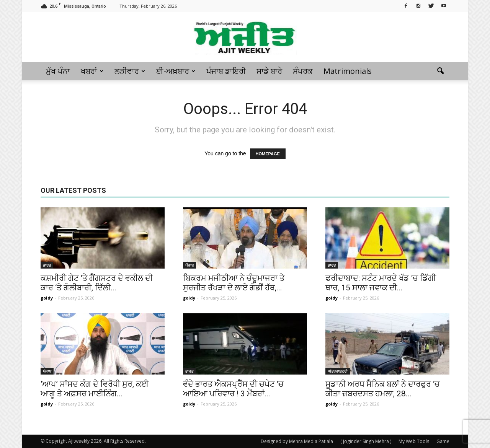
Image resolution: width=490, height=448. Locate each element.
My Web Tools (414, 441)
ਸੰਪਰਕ (303, 71)
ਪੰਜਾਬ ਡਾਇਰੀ (226, 71)
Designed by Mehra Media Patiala (297, 441)
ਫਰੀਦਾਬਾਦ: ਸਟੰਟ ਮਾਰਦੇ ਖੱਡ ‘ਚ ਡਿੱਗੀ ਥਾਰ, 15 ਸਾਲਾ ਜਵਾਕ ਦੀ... (381, 283)
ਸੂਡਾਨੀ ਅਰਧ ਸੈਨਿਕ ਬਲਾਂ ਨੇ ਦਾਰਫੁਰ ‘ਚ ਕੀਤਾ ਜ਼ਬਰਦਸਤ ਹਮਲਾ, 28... (383, 389)
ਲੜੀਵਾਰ (130, 71)
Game (443, 441)
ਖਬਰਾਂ (92, 71)
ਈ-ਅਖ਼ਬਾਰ (176, 71)
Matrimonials (348, 71)
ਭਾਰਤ (47, 265)
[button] (440, 71)
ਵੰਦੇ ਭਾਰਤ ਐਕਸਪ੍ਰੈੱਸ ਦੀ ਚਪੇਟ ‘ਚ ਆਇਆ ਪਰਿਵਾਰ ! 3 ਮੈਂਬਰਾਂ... (233, 389)
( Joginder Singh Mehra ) (366, 441)
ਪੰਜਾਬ (189, 265)
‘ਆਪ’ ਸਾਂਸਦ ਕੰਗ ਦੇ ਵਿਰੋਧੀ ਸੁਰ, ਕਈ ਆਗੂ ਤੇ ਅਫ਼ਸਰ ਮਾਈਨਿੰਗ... (95, 389)
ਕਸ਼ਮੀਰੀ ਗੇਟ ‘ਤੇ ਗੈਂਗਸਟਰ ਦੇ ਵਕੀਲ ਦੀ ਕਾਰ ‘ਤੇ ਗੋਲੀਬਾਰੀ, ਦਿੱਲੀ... (97, 283)
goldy (47, 298)
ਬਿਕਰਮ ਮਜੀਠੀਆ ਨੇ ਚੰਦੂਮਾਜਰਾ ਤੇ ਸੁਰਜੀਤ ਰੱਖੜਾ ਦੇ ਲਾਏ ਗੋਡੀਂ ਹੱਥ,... (234, 283)
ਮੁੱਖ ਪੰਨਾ (58, 71)
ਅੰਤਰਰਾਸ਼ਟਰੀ (338, 371)
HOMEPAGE (268, 154)
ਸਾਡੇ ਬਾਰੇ (269, 71)
